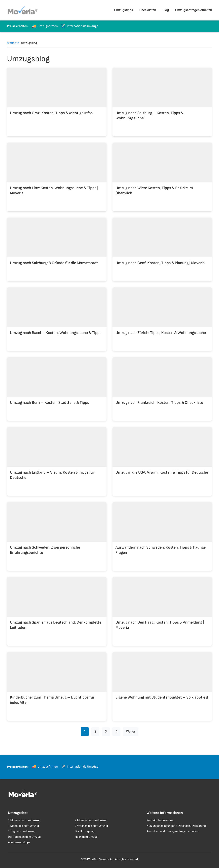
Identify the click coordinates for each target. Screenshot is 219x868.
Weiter (131, 731)
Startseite (13, 43)
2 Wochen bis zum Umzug (91, 826)
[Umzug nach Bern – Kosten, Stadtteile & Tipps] (57, 386)
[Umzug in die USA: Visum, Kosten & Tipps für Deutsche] (162, 458)
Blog (166, 10)
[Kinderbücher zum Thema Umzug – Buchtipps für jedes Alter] (57, 683)
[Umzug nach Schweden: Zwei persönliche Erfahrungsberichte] (57, 533)
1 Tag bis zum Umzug (22, 831)
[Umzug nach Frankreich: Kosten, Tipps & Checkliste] (162, 386)
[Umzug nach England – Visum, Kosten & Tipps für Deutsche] (57, 458)
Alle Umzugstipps (19, 842)
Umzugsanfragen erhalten (194, 10)
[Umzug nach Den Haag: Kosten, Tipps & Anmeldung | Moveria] (162, 608)
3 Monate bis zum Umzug (24, 820)
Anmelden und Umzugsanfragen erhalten (173, 831)
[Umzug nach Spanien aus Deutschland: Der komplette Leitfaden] (57, 608)
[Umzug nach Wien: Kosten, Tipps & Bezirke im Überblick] (162, 174)
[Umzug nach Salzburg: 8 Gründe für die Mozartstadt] (57, 246)
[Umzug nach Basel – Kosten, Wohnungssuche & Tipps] (57, 316)
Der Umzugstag (85, 831)
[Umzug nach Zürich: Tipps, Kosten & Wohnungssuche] (162, 316)
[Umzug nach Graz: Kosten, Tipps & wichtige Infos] (57, 99)
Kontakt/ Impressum (160, 820)
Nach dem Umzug (86, 837)
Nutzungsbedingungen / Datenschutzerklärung (176, 826)
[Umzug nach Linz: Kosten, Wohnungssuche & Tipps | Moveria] (57, 174)
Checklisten (148, 10)
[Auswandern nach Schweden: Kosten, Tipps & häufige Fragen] (162, 533)
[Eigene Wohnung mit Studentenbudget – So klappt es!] (162, 683)
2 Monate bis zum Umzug (91, 820)
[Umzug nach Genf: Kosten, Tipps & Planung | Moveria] (162, 246)
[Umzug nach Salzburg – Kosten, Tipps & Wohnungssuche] (162, 99)
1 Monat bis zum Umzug (23, 826)
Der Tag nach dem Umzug (24, 837)
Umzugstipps (124, 10)
